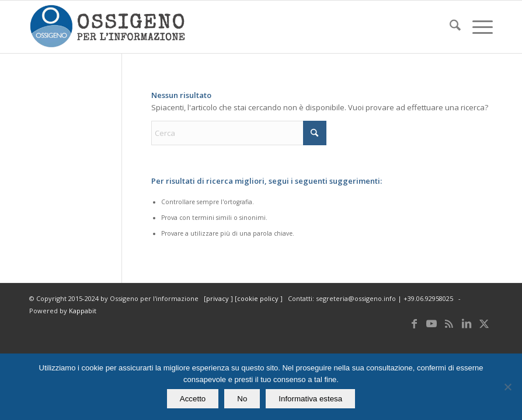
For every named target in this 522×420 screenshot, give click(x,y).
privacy (218, 298)
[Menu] (477, 27)
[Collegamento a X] (484, 323)
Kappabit (83, 311)
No (242, 399)
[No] (507, 387)
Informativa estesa (310, 399)
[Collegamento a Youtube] (431, 323)
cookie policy (259, 298)
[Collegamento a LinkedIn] (467, 323)
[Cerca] (449, 27)
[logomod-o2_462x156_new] (107, 27)
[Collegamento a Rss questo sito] (449, 323)
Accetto (193, 399)
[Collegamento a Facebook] (414, 323)
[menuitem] (449, 27)
